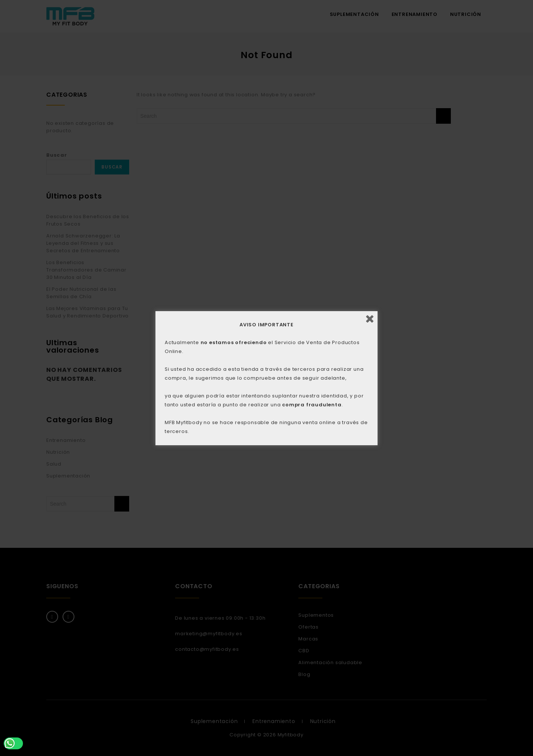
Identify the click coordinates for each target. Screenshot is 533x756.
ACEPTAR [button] (251, 390)
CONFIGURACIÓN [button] (296, 390)
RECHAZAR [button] (211, 390)
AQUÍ (261, 370)
